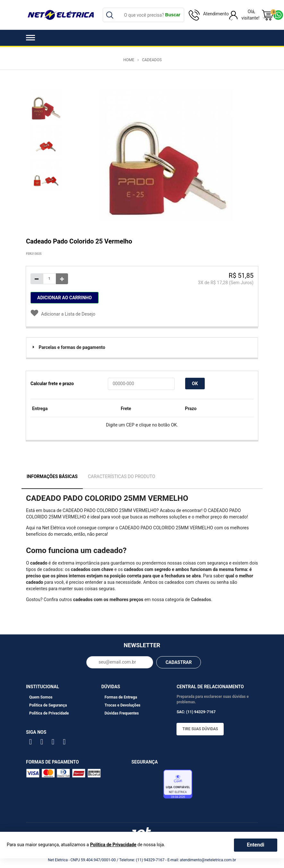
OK (195, 384)
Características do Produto (122, 476)
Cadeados (152, 60)
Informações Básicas (52, 476)
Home (129, 60)
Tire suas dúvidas (200, 729)
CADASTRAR (179, 662)
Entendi (255, 845)
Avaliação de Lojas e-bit (147, 786)
